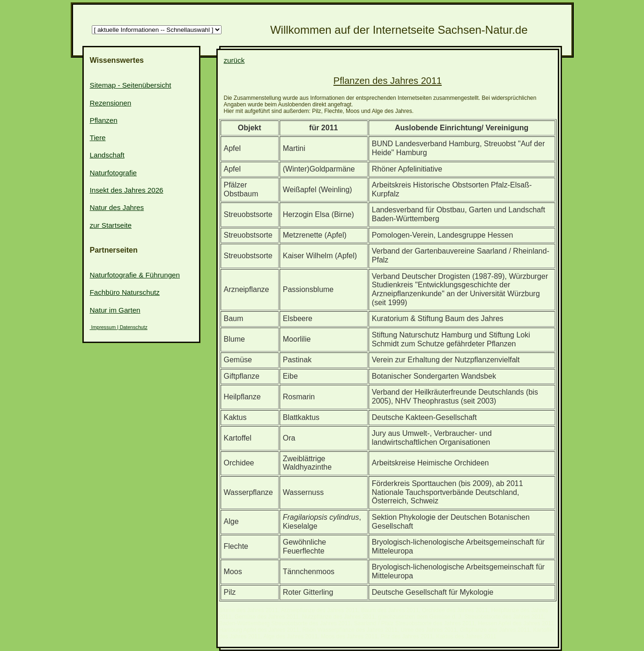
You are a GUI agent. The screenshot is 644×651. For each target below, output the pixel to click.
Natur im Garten (115, 310)
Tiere (98, 138)
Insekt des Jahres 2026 (127, 190)
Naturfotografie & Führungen (135, 275)
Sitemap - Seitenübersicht (131, 85)
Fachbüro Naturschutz (125, 292)
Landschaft (107, 155)
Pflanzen (104, 120)
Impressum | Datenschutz (119, 327)
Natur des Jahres (117, 207)
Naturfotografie (113, 173)
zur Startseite (111, 225)
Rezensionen (111, 103)
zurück (234, 60)
